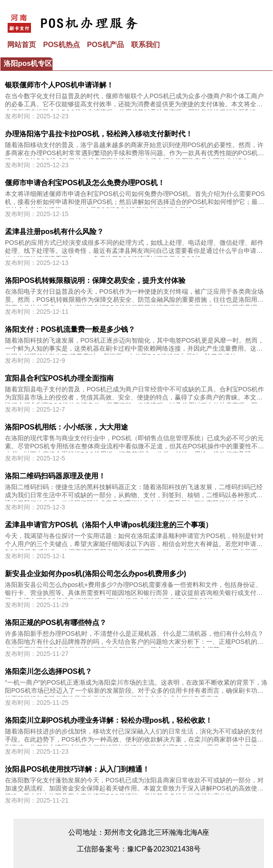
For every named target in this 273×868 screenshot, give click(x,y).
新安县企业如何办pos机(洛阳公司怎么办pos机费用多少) (96, 574)
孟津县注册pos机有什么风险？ (54, 232)
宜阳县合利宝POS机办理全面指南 (59, 378)
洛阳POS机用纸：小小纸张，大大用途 (66, 427)
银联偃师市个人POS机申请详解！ (59, 85)
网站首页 (22, 45)
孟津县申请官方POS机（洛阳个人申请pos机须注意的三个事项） (109, 525)
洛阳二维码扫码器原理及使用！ (55, 476)
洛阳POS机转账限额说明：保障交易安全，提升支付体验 (95, 280)
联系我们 (145, 45)
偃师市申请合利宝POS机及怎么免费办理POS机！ (85, 183)
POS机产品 (106, 45)
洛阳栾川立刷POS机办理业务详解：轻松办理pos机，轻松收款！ (109, 720)
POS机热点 (62, 45)
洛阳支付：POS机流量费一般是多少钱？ (70, 329)
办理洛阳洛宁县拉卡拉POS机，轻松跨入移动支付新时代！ (99, 134)
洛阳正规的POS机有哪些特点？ (56, 623)
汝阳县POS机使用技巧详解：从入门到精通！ (77, 769)
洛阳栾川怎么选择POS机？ (48, 671)
